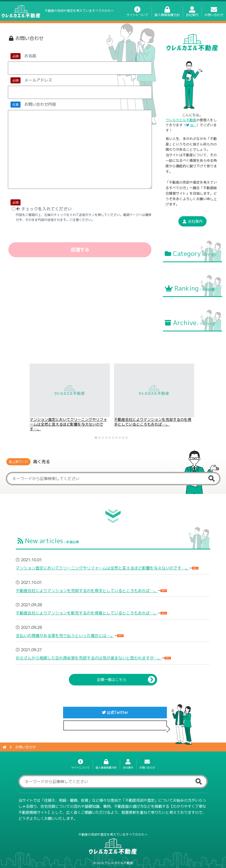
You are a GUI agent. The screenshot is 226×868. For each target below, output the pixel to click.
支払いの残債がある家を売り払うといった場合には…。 (65, 636)
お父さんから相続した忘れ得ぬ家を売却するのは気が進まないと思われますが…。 (89, 658)
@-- (193, 125)
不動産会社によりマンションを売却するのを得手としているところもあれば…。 (153, 422)
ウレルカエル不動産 (181, 120)
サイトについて (137, 13)
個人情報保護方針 (167, 13)
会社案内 (192, 13)
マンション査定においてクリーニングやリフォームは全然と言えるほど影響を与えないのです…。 (68, 424)
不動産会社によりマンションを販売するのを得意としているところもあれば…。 (87, 613)
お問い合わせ (214, 13)
